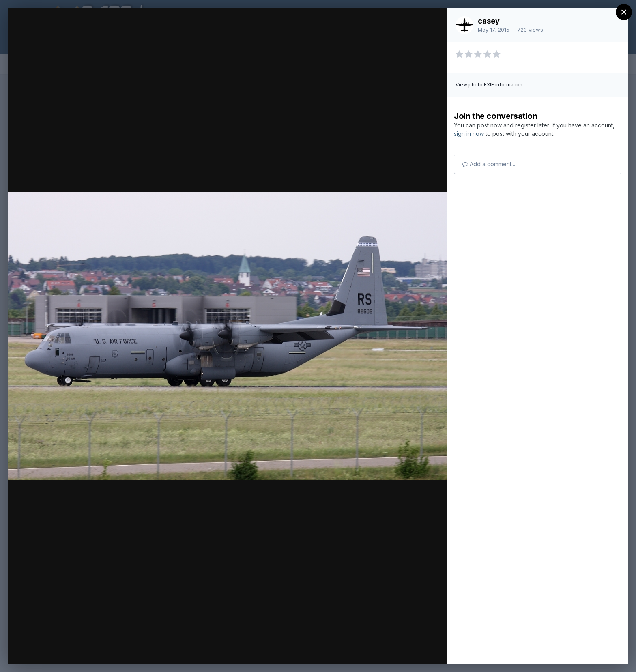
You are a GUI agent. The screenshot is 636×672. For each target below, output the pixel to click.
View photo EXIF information (489, 85)
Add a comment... (489, 164)
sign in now (469, 134)
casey (489, 21)
